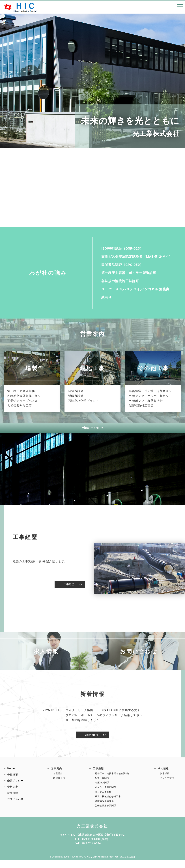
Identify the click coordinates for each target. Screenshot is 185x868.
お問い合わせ (15, 802)
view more (91, 430)
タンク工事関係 (103, 795)
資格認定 (13, 789)
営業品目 (58, 776)
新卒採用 (165, 776)
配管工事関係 (102, 781)
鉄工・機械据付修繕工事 (108, 799)
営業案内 (57, 771)
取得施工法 (59, 781)
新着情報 (13, 796)
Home (11, 771)
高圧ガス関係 (102, 785)
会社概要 (13, 777)
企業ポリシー (15, 783)
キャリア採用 (167, 781)
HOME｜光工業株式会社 (20, 7)
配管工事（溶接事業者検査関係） (113, 776)
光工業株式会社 (92, 829)
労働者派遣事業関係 (106, 808)
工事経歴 (69, 587)
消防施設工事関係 (104, 804)
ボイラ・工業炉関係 (106, 790)
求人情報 (163, 771)
